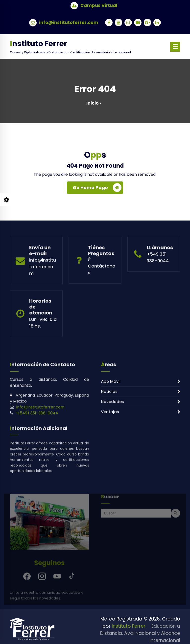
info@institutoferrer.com (69, 22)
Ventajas (110, 453)
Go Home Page (97, 188)
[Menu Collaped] (175, 47)
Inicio (93, 103)
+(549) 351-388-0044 (37, 454)
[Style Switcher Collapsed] (6, 200)
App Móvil (111, 423)
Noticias (109, 433)
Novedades (112, 443)
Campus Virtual (99, 5)
